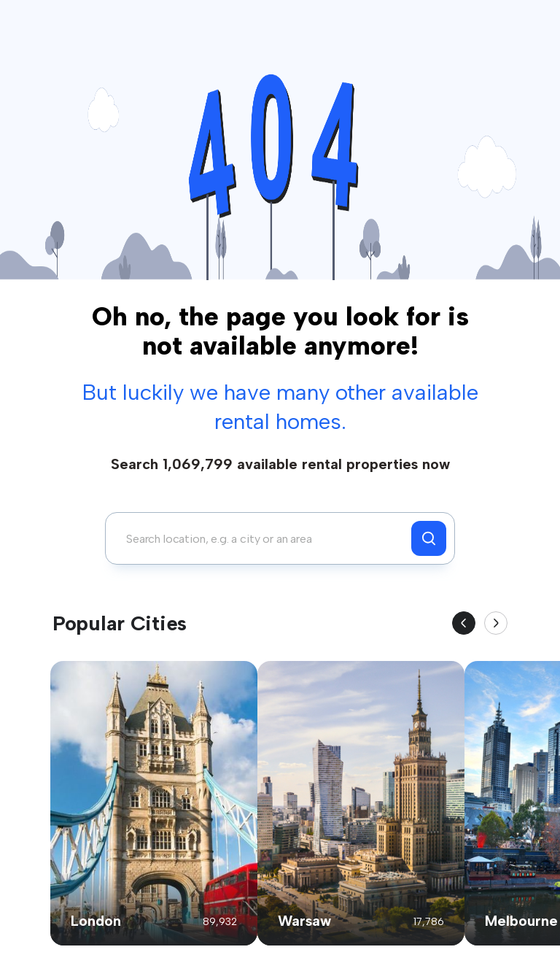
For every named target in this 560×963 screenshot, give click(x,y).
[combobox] (262, 538)
